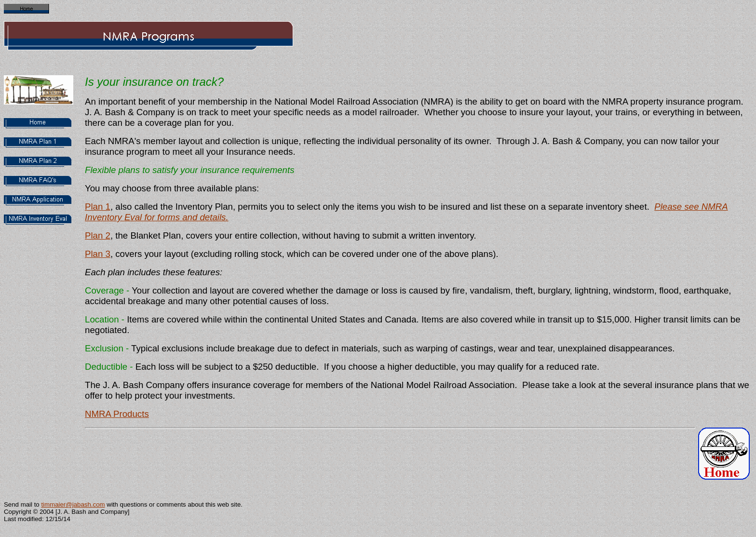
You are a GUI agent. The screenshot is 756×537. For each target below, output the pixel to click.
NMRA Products (117, 414)
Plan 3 (98, 254)
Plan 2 (98, 235)
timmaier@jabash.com (73, 504)
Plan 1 (98, 207)
